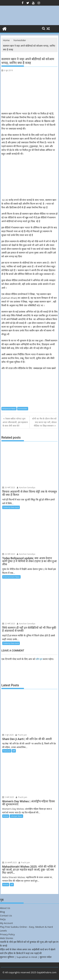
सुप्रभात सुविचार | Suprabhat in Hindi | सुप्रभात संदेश (26, 957)
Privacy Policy (7, 934)
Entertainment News (11, 577)
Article (6, 816)
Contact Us (6, 915)
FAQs (3, 919)
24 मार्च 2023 (9, 554)
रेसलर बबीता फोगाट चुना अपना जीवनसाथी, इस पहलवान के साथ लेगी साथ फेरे (15, 422)
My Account (6, 923)
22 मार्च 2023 (9, 624)
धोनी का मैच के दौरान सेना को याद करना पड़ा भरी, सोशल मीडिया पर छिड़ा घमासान (44, 422)
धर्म (14, 751)
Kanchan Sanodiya (26, 487)
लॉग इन (39, 659)
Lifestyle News (16, 816)
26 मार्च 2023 (9, 487)
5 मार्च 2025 (8, 797)
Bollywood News (9, 409)
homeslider (23, 409)
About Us (5, 908)
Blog (2, 912)
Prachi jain (21, 735)
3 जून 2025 (8, 735)
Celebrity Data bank (11, 507)
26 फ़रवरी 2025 (10, 863)
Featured (7, 751)
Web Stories (7, 938)
